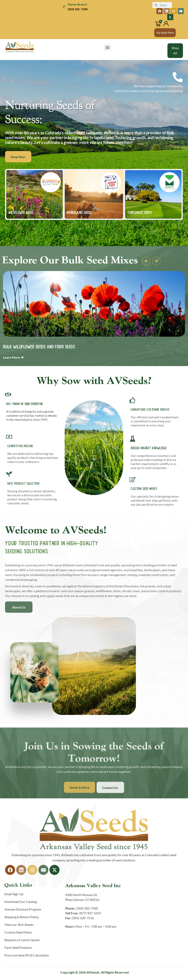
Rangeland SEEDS (79, 212)
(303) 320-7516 (83, 918)
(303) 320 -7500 (78, 9)
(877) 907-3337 (90, 913)
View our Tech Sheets (19, 925)
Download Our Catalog (21, 902)
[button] (108, 47)
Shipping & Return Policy (22, 917)
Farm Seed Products (18, 947)
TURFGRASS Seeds (139, 212)
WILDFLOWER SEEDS (21, 212)
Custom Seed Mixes (18, 932)
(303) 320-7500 (87, 908)
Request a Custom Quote (22, 940)
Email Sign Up (14, 894)
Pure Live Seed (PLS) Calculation (27, 955)
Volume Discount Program (23, 909)
